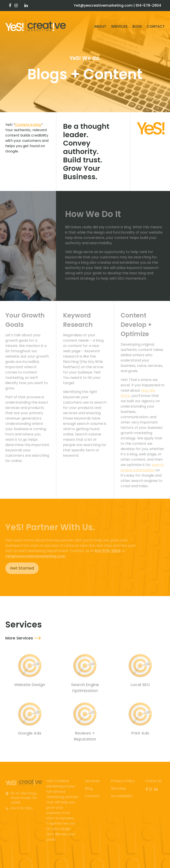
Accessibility (122, 796)
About (100, 26)
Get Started (22, 568)
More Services (19, 638)
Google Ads (30, 734)
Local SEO (140, 686)
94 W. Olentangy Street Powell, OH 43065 (24, 798)
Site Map (118, 788)
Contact (156, 26)
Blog (137, 26)
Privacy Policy (123, 781)
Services (119, 26)
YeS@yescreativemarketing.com (103, 5)
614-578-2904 (148, 5)
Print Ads (140, 734)
